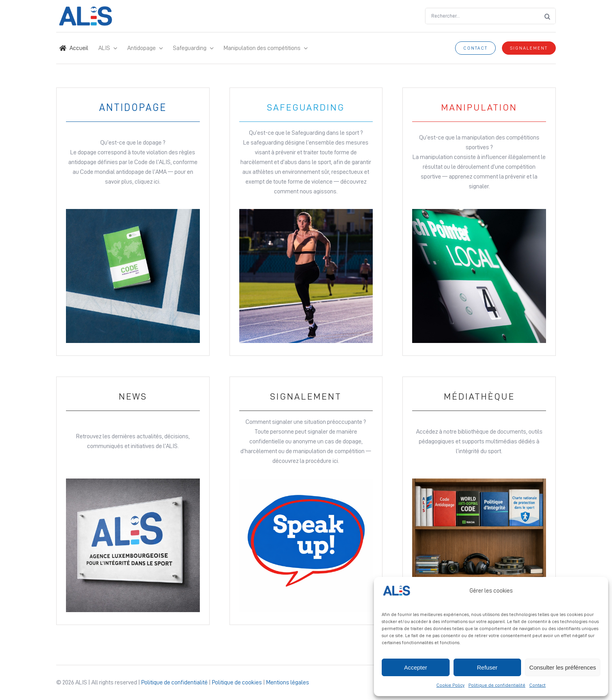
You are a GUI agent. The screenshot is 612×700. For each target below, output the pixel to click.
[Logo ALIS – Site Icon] (85, 9)
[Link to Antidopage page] (133, 222)
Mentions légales (288, 682)
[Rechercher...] (482, 16)
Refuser (487, 667)
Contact (537, 685)
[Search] (548, 16)
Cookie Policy (450, 685)
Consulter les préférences (563, 667)
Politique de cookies (237, 682)
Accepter (415, 667)
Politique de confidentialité (497, 685)
